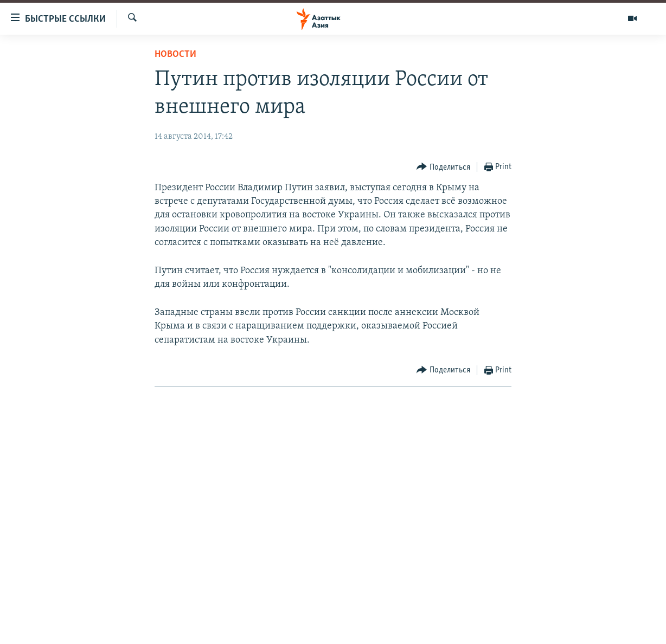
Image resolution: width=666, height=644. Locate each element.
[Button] (443, 167)
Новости (175, 54)
